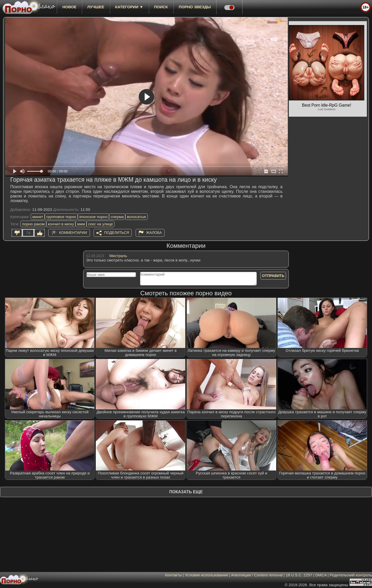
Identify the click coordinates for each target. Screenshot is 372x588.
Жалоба (154, 233)
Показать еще (186, 492)
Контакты (173, 575)
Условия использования (207, 575)
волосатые (137, 217)
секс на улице (100, 224)
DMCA (321, 575)
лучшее (96, 7)
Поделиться (117, 233)
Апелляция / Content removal (257, 575)
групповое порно (61, 217)
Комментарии (73, 233)
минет (38, 217)
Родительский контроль (351, 575)
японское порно (93, 217)
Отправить (273, 276)
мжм (81, 224)
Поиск (161, 7)
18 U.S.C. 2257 (299, 575)
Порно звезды (195, 7)
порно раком (33, 224)
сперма (117, 217)
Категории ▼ (129, 7)
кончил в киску (61, 224)
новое (69, 7)
